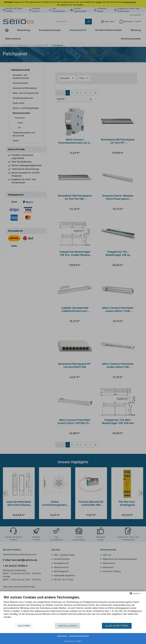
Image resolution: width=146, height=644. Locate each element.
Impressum (62, 636)
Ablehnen (24, 626)
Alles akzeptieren (117, 626)
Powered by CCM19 (73, 641)
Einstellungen (68, 626)
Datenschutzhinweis (79, 636)
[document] (73, 609)
